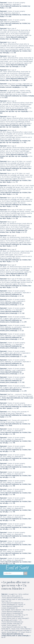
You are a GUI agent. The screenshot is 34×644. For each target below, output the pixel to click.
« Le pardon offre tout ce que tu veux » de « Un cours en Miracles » (15, 586)
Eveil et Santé (17, 568)
